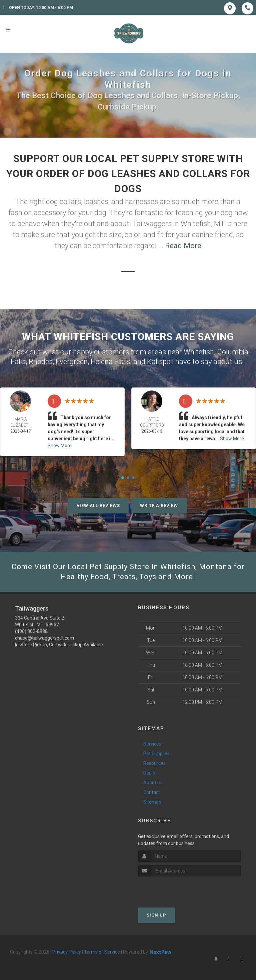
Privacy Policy (67, 952)
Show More (60, 446)
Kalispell (160, 362)
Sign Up (156, 915)
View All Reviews (98, 506)
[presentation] (173, 889)
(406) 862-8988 (31, 631)
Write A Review (159, 506)
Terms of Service (102, 952)
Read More (183, 246)
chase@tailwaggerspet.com (44, 638)
